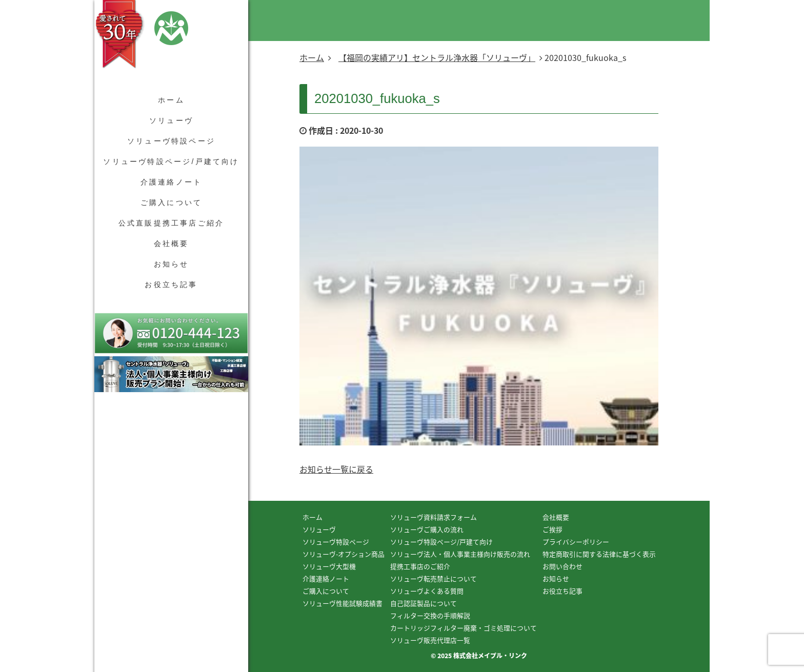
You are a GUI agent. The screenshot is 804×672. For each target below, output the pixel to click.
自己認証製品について (424, 603)
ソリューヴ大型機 (329, 566)
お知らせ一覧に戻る (336, 469)
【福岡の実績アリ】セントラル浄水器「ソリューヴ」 (437, 57)
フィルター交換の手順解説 (430, 615)
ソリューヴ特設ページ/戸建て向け (171, 161)
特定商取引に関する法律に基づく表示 (599, 554)
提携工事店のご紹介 (420, 566)
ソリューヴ (171, 120)
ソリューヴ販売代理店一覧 (430, 640)
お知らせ (172, 264)
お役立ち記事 (171, 284)
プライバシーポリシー (576, 542)
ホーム (171, 100)
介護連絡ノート (171, 182)
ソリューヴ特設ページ (171, 141)
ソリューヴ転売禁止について (434, 578)
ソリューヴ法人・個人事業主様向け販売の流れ (460, 554)
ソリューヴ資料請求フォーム (434, 517)
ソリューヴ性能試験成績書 (343, 603)
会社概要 (172, 243)
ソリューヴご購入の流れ (427, 529)
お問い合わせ (562, 566)
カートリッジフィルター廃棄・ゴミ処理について (464, 628)
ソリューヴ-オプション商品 (344, 554)
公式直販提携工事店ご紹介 (171, 223)
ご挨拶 (552, 529)
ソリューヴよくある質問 (427, 591)
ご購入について (171, 202)
